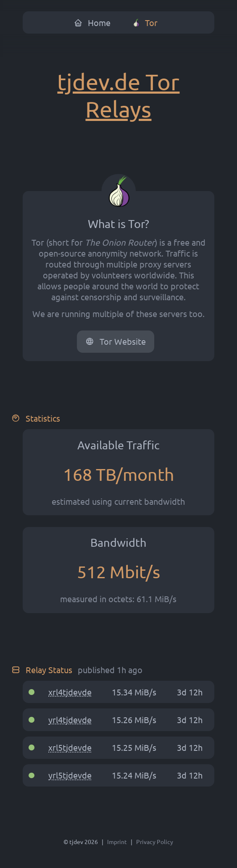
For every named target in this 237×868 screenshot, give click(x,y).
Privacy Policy (155, 842)
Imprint (117, 842)
